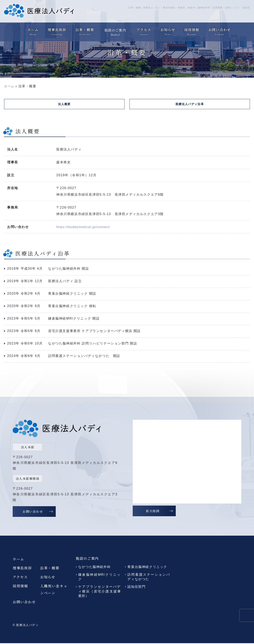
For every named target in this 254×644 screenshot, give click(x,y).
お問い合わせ (220, 30)
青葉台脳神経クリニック (147, 568)
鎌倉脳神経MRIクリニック (100, 578)
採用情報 (192, 30)
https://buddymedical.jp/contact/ (84, 228)
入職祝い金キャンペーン (54, 590)
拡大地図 (153, 512)
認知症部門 (136, 587)
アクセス (143, 30)
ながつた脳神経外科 (94, 568)
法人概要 (64, 104)
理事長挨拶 (57, 30)
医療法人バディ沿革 (190, 104)
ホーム (32, 30)
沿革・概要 (85, 30)
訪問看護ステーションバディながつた (149, 578)
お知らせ (168, 30)
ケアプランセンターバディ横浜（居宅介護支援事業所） (100, 592)
